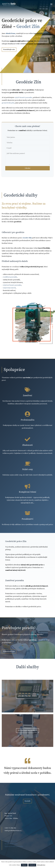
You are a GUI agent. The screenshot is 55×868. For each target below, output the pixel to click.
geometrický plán (8, 103)
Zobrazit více (41, 865)
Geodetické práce (11, 841)
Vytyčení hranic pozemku (14, 846)
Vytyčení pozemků (27, 730)
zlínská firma (10, 33)
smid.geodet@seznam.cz (13, 831)
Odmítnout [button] (32, 865)
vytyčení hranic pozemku (12, 285)
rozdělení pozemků (10, 277)
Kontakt (27, 801)
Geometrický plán (27, 696)
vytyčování (11, 500)
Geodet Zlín (28, 27)
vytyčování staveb (9, 288)
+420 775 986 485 (10, 828)
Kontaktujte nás (9, 49)
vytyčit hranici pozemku (23, 97)
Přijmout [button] (24, 865)
